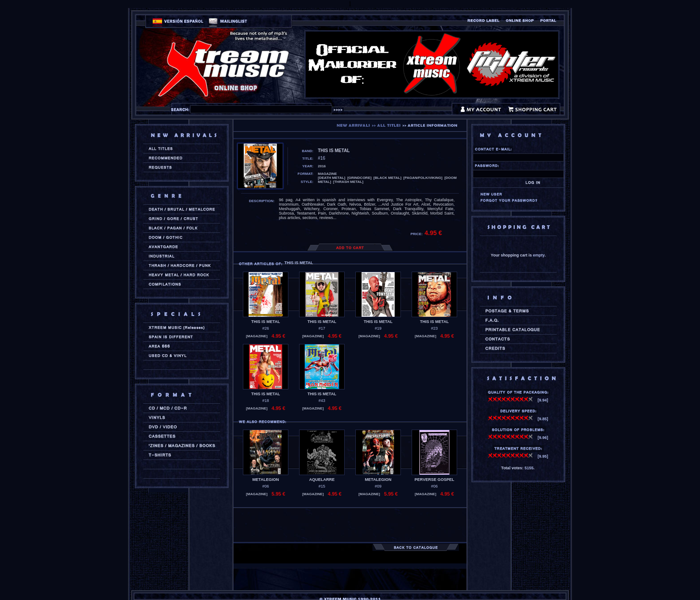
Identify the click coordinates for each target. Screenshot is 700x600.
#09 (378, 486)
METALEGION (265, 480)
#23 (434, 328)
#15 (322, 486)
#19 (378, 328)
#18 (265, 401)
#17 (322, 328)
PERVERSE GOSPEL (435, 480)
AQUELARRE (322, 480)
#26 (265, 328)
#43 (322, 401)
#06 (265, 486)
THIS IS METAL (266, 322)
